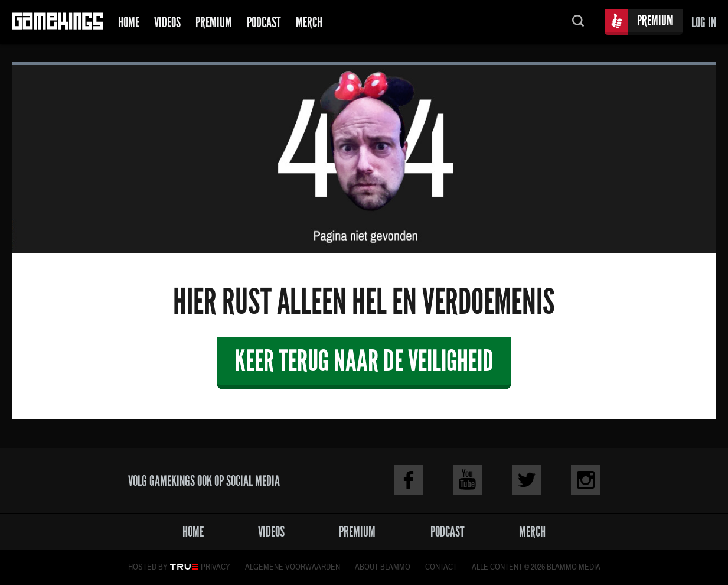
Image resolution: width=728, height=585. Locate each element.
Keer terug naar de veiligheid (364, 361)
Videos (167, 22)
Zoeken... (578, 22)
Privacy (216, 567)
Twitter (527, 480)
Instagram (586, 480)
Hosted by (148, 567)
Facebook (409, 480)
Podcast (264, 22)
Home (129, 22)
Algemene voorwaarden (293, 567)
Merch (309, 22)
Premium (214, 22)
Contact (441, 567)
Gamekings (58, 22)
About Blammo (383, 567)
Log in (704, 22)
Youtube (468, 480)
